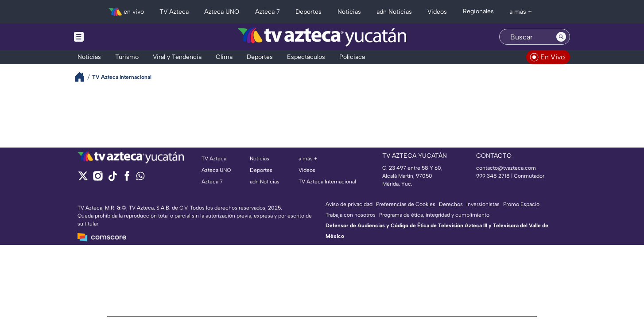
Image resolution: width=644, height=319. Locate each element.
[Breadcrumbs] (83, 77)
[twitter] (83, 179)
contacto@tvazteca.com (506, 168)
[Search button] (561, 37)
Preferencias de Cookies (406, 204)
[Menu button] (109, 37)
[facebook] (127, 179)
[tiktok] (112, 179)
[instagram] (98, 179)
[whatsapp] (140, 178)
